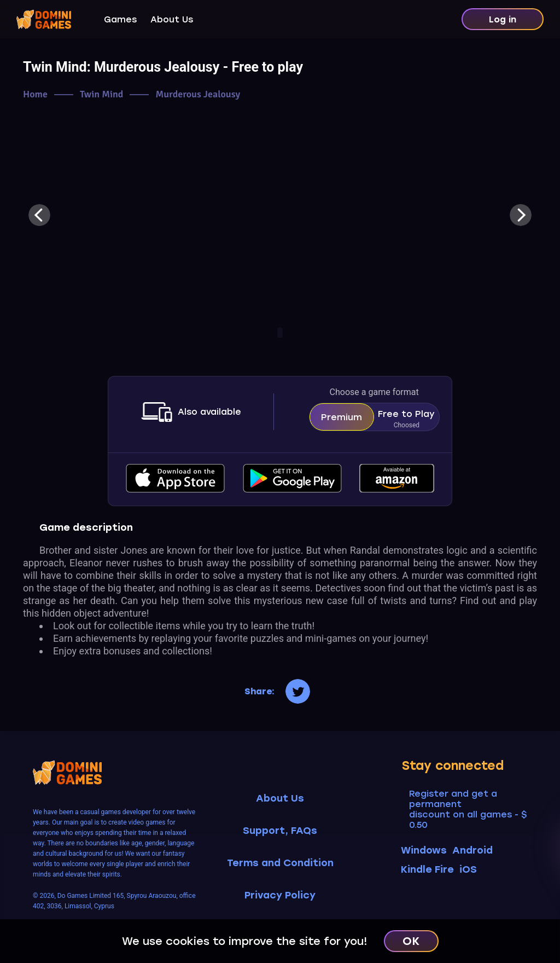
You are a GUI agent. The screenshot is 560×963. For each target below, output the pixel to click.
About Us (172, 19)
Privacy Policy (280, 895)
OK (411, 941)
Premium (342, 417)
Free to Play (406, 420)
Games (120, 19)
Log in (503, 19)
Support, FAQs (280, 831)
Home (35, 94)
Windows (424, 850)
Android (472, 850)
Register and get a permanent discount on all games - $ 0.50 (468, 809)
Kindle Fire (427, 869)
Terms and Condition (280, 863)
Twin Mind (101, 94)
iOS (468, 869)
